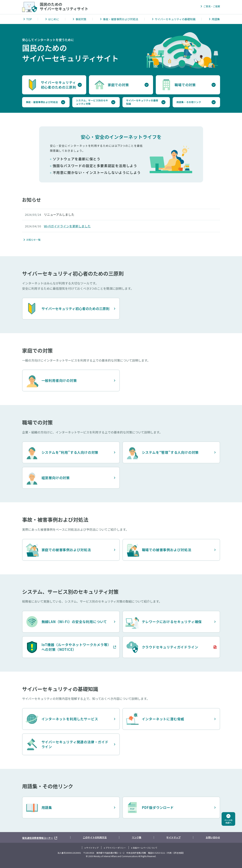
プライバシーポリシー (116, 848)
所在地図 (179, 853)
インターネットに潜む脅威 (155, 719)
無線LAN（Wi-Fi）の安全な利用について (66, 622)
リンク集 (137, 837)
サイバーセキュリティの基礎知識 (175, 19)
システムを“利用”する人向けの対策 (62, 452)
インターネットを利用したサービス (62, 719)
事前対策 (81, 19)
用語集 (216, 19)
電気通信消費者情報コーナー (40, 837)
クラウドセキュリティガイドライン (162, 647)
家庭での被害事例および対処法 (58, 550)
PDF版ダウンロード (150, 808)
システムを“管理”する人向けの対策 (162, 452)
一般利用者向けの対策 (51, 381)
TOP (29, 19)
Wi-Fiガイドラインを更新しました (67, 226)
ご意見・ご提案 (212, 6)
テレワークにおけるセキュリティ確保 (164, 622)
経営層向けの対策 (47, 478)
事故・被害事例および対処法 (121, 19)
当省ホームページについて (145, 848)
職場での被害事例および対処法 (158, 550)
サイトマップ (173, 837)
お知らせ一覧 (33, 240)
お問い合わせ (213, 837)
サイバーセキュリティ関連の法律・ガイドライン (67, 744)
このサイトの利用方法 (95, 837)
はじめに (54, 19)
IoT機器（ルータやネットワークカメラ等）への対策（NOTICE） (67, 647)
